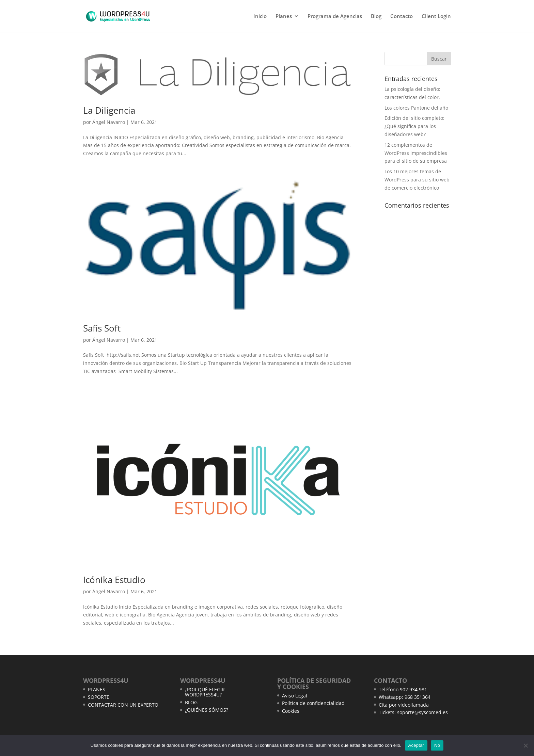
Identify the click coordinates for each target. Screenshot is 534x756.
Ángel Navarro (109, 122)
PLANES (97, 689)
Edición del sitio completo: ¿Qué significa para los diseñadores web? (414, 126)
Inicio (260, 17)
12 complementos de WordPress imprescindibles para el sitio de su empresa (416, 153)
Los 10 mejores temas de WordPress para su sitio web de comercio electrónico (417, 180)
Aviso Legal (295, 696)
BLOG (191, 702)
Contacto (402, 17)
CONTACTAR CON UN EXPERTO (123, 705)
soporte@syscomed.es (422, 712)
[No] (525, 745)
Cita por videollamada (404, 705)
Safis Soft (102, 328)
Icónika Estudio (114, 580)
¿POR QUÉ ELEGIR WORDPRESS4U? (205, 692)
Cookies (291, 711)
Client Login (436, 17)
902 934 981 (413, 689)
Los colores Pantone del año (416, 108)
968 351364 (418, 697)
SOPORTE (99, 697)
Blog (376, 17)
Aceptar (416, 745)
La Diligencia (109, 110)
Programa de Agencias (335, 17)
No (437, 745)
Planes (284, 17)
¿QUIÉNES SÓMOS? (207, 710)
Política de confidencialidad (313, 703)
